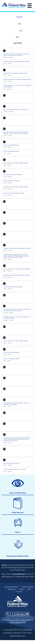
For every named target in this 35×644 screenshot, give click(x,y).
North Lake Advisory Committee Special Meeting (17, 269)
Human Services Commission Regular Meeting (16, 341)
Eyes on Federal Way (18, 493)
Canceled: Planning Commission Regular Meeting (16, 62)
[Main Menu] (30, 6)
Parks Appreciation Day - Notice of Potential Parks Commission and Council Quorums (17, 310)
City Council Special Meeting (11, 145)
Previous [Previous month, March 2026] (19, 17)
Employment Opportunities (18, 556)
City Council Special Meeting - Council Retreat (16, 110)
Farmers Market (27, 587)
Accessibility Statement (12, 633)
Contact (19, 592)
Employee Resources (17, 636)
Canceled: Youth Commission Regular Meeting (16, 187)
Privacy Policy (27, 633)
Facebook (13, 614)
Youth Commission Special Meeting (13, 287)
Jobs (29, 589)
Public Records (18, 513)
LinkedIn (22, 614)
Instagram (17, 614)
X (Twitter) (8, 614)
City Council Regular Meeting (11, 151)
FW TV (18, 532)
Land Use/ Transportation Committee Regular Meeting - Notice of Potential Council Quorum (16, 133)
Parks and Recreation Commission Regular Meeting (17, 79)
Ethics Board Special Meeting (11, 181)
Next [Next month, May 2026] (21, 31)
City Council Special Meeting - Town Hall (14, 469)
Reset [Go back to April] (18, 37)
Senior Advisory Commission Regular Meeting (16, 163)
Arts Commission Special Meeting (13, 175)
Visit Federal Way (11, 587)
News (21, 589)
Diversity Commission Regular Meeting (14, 193)
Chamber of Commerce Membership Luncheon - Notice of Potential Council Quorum (17, 55)
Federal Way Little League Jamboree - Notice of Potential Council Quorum (16, 404)
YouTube (27, 614)
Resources (12, 589)
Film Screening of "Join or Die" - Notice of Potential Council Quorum (17, 86)
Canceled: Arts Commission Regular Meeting (15, 73)
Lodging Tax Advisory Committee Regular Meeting (17, 248)
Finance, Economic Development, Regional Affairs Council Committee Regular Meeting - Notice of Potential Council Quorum (17, 439)
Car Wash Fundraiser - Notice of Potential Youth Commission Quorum (16, 318)
